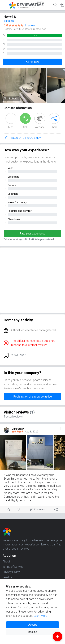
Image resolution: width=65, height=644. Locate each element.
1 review (30, 25)
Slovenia (9, 21)
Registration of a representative (33, 397)
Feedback (9, 577)
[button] (61, 429)
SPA (22, 29)
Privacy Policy (11, 572)
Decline (32, 632)
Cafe (15, 29)
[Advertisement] (32, 280)
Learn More (40, 616)
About (6, 562)
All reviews (33, 62)
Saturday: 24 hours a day (26, 138)
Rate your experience (33, 234)
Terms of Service (13, 567)
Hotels (7, 29)
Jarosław (18, 429)
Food (43, 29)
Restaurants (32, 29)
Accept (32, 625)
